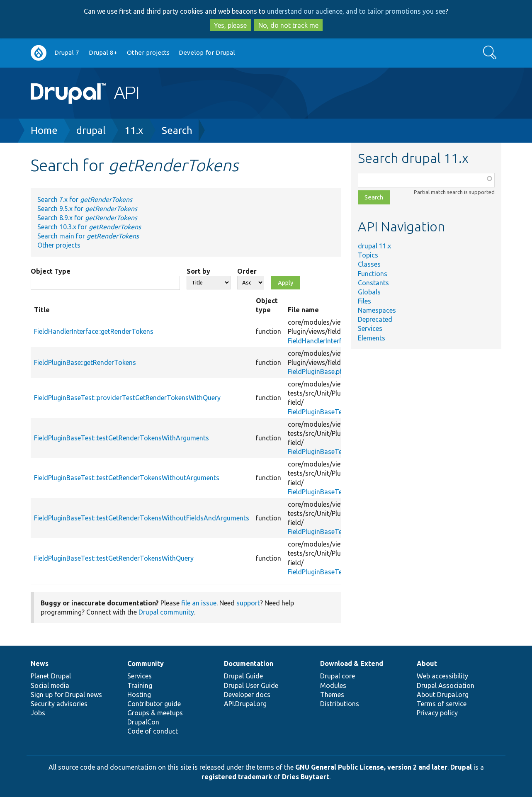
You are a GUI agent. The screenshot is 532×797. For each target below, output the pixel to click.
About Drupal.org (443, 695)
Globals (369, 292)
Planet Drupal (51, 676)
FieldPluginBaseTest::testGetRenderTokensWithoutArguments (127, 478)
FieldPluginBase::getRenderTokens (85, 362)
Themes (332, 695)
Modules (333, 685)
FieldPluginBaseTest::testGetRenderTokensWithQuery (114, 558)
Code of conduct (153, 731)
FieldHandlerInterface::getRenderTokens (94, 331)
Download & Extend (352, 663)
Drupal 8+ (103, 52)
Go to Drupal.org (39, 53)
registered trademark (237, 777)
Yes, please (230, 25)
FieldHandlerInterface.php (326, 341)
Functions (373, 274)
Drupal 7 (67, 52)
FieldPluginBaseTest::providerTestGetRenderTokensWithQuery (127, 398)
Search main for (88, 236)
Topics (368, 255)
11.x (134, 130)
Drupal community (166, 612)
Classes (369, 264)
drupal (91, 130)
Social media (50, 685)
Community (146, 663)
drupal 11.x (374, 246)
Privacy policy (437, 713)
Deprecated (375, 319)
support (248, 603)
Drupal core (338, 676)
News (40, 663)
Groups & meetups (155, 713)
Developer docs (247, 695)
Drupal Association (446, 685)
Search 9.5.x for (87, 209)
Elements (372, 338)
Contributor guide (154, 704)
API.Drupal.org (245, 704)
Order (247, 271)
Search (177, 130)
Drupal (461, 767)
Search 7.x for (85, 199)
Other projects (148, 52)
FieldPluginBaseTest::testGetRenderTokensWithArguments (121, 438)
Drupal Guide (243, 676)
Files (364, 301)
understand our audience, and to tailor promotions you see (356, 11)
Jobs (38, 713)
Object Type (51, 271)
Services (370, 328)
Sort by (198, 271)
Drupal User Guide (251, 685)
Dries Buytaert (306, 777)
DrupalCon (143, 722)
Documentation (249, 663)
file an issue (199, 603)
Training (140, 685)
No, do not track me (288, 25)
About (427, 663)
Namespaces (377, 310)
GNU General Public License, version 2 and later (371, 767)
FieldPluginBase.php (317, 372)
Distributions (340, 704)
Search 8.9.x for (87, 218)
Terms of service (442, 704)
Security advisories (59, 704)
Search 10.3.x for (89, 227)
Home (44, 130)
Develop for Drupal (207, 52)
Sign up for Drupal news (66, 695)
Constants (373, 283)
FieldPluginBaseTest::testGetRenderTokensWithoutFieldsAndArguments (142, 518)
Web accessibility (442, 676)
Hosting (139, 695)
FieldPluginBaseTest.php (324, 412)
